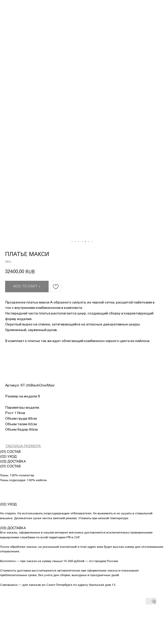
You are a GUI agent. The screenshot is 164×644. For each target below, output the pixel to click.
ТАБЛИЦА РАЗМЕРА (23, 446)
